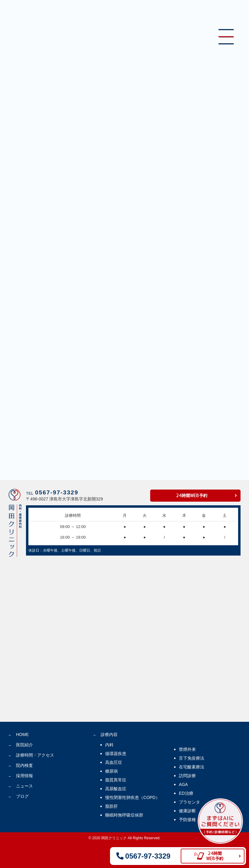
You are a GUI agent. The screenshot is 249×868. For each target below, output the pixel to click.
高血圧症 (114, 762)
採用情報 (24, 776)
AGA (183, 784)
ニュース (24, 786)
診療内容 (109, 734)
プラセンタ (189, 802)
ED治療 (186, 793)
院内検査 (24, 765)
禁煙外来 (187, 749)
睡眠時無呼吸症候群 (124, 815)
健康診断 (187, 811)
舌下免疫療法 (192, 758)
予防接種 (187, 820)
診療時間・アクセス (35, 755)
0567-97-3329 (57, 492)
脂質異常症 (116, 780)
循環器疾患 (116, 754)
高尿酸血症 (116, 789)
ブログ (22, 796)
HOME (22, 734)
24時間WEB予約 (192, 495)
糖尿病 (112, 771)
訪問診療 (187, 776)
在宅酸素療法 (192, 767)
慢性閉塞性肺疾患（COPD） (132, 797)
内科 (109, 745)
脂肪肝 (112, 806)
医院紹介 (24, 745)
